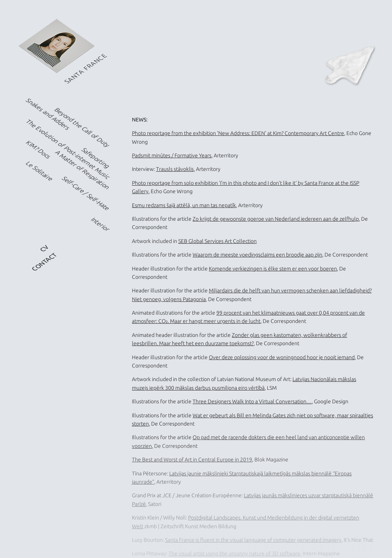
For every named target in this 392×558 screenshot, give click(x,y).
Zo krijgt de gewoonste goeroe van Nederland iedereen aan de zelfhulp (276, 219)
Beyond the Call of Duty (83, 127)
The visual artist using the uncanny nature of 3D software (234, 553)
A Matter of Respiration (83, 170)
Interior (100, 224)
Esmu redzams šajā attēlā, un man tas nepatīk (184, 205)
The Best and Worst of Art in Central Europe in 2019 (192, 460)
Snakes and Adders (48, 114)
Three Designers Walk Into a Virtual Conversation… (252, 401)
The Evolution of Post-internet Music (68, 149)
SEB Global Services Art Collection (217, 241)
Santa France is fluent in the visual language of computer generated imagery (253, 540)
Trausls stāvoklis (175, 169)
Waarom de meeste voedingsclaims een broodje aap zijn (257, 255)
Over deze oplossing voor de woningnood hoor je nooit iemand (282, 357)
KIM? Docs (39, 150)
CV (44, 248)
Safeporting (96, 158)
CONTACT (44, 262)
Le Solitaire (40, 171)
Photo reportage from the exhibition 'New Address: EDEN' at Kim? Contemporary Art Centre (238, 133)
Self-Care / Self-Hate (86, 193)
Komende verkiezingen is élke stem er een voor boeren (273, 269)
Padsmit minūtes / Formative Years (172, 155)
